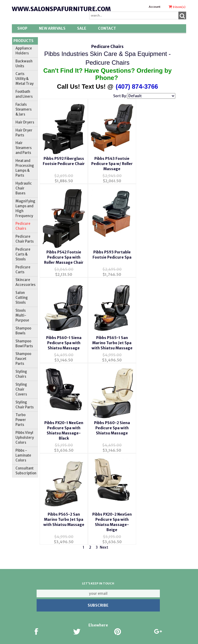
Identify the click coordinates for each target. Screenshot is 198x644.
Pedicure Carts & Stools (23, 254)
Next (104, 445)
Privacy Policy (39, 622)
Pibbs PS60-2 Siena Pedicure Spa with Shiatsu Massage (107, 338)
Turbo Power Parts (21, 420)
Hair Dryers (25, 122)
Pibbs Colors (146, 607)
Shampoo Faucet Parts (23, 359)
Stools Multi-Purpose (22, 315)
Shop (22, 28)
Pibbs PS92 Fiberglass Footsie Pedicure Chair (62, 168)
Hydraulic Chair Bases (24, 188)
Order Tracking (92, 607)
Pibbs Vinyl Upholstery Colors (25, 438)
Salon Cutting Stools (22, 298)
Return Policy (146, 592)
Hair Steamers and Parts (24, 148)
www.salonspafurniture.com (61, 9)
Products (23, 41)
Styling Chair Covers (21, 389)
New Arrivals (52, 28)
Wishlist (92, 577)
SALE (82, 28)
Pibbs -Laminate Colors (23, 455)
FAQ (39, 607)
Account (155, 7)
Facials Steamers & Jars (24, 109)
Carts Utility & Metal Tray (24, 79)
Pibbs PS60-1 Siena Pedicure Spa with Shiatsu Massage (107, 250)
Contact (107, 28)
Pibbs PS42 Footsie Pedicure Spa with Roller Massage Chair (152, 168)
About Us (39, 577)
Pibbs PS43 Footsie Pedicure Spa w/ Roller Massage (108, 168)
